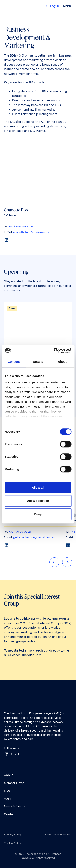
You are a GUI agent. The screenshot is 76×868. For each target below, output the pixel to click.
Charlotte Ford (17, 210)
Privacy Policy (13, 834)
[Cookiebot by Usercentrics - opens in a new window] (54, 350)
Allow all (38, 488)
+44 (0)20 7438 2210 (22, 227)
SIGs (7, 791)
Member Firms (14, 783)
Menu (67, 6)
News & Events (15, 806)
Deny (38, 514)
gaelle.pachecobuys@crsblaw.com (35, 538)
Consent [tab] (14, 362)
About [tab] (62, 362)
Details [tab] (38, 362)
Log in (52, 6)
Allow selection (38, 501)
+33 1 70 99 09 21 (20, 532)
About (8, 775)
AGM (7, 799)
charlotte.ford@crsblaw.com (31, 232)
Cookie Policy (12, 843)
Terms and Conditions (58, 834)
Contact (10, 814)
